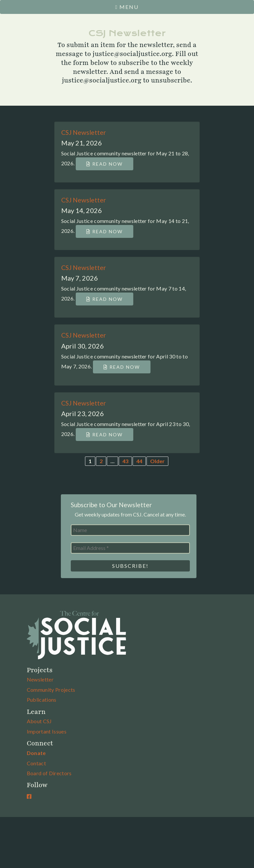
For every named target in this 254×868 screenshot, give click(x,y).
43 (125, 461)
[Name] (130, 530)
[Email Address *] (130, 548)
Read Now (105, 164)
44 (139, 461)
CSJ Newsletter (84, 132)
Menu (127, 7)
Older (157, 461)
